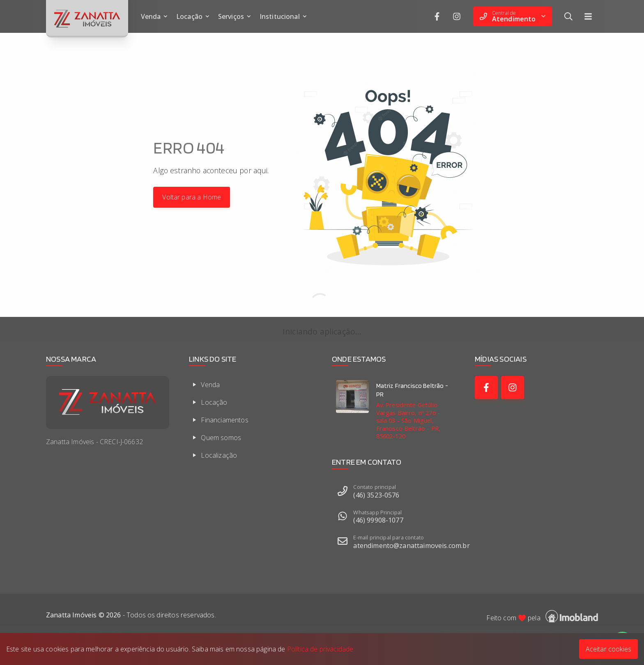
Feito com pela (542, 616)
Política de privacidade (320, 649)
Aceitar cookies (608, 649)
